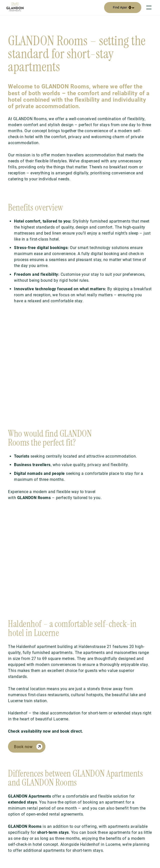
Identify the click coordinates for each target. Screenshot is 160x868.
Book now (23, 747)
